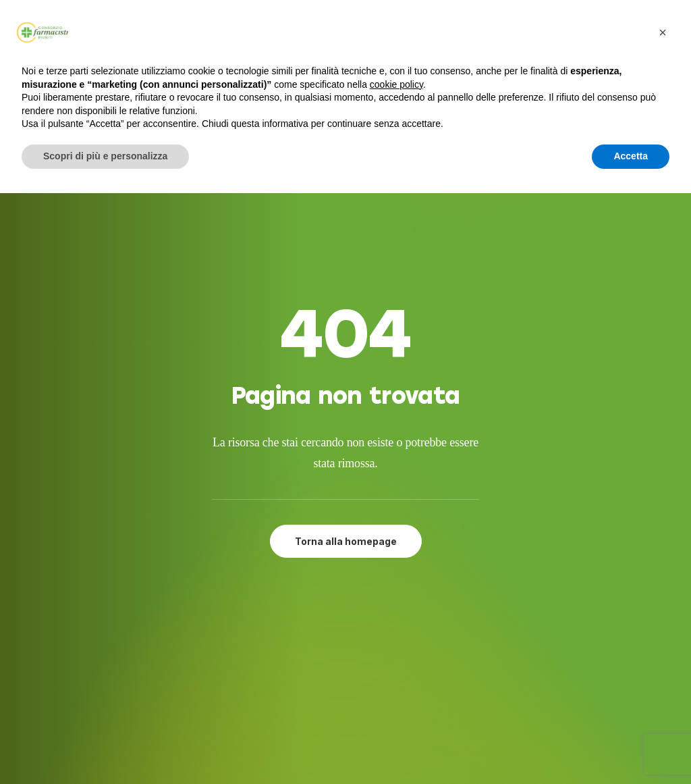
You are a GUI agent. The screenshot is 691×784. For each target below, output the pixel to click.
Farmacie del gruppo (359, 652)
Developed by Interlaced (322, 759)
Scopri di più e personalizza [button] (105, 156)
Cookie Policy (338, 701)
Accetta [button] (631, 156)
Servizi (320, 602)
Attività (324, 635)
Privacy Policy (339, 685)
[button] (529, 602)
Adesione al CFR (346, 619)
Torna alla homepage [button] (346, 392)
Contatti (327, 669)
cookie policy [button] (396, 84)
